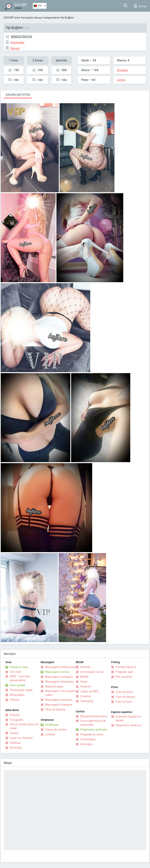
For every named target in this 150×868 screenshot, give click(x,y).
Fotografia (16, 720)
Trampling (87, 701)
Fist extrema (124, 677)
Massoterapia (54, 686)
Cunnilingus (88, 739)
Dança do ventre (56, 730)
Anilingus (86, 744)
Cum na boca (124, 692)
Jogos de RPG (89, 691)
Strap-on (86, 686)
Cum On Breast (125, 697)
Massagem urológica (59, 677)
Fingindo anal (124, 672)
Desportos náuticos (129, 725)
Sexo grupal (17, 685)
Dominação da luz (92, 672)
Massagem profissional (60, 667)
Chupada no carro (92, 734)
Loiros (121, 80)
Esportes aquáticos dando (128, 718)
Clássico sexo (19, 667)
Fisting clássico (126, 667)
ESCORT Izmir (12, 18)
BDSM (84, 677)
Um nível (15, 672)
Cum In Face (124, 702)
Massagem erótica (57, 672)
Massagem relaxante (59, 705)
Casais (14, 733)
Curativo (86, 696)
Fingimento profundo (94, 730)
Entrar (140, 6)
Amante (85, 667)
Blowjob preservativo (94, 716)
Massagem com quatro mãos (60, 693)
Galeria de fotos (18, 95)
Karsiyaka (27, 18)
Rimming (16, 748)
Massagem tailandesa (59, 682)
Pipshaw (15, 743)
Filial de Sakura (55, 709)
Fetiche (15, 700)
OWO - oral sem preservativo (20, 678)
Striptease (52, 725)
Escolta (15, 715)
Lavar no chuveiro (21, 738)
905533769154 (21, 37)
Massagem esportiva (59, 700)
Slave (84, 682)
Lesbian (50, 734)
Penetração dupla (21, 690)
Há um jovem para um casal (24, 726)
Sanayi (38, 18)
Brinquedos (17, 695)
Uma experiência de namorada (93, 723)
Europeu (122, 70)
